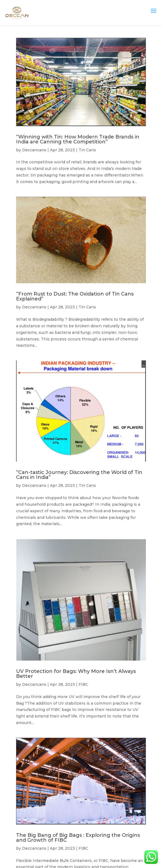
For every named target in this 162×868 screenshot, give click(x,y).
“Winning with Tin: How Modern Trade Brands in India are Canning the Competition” (78, 139)
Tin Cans (87, 150)
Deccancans (34, 150)
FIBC (83, 684)
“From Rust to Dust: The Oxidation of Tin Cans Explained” (75, 296)
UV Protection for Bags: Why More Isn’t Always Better (76, 674)
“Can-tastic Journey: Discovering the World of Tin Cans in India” (79, 475)
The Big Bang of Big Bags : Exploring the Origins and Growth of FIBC (78, 838)
